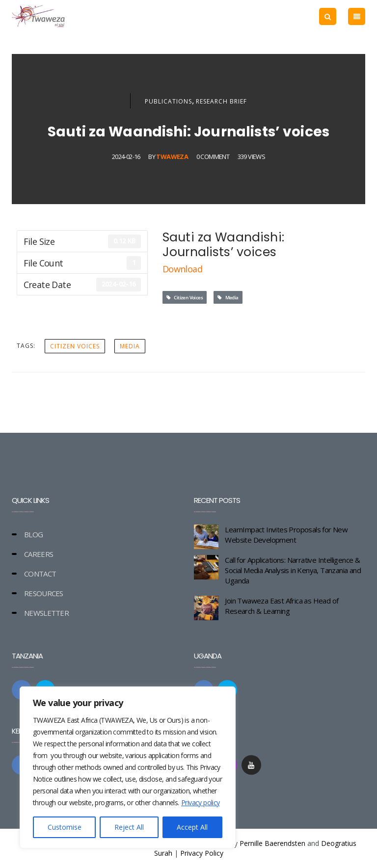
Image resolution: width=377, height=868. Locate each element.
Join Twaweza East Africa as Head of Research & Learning (282, 606)
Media (228, 297)
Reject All (129, 827)
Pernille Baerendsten (272, 843)
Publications (168, 101)
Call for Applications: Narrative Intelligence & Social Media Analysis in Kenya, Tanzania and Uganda (293, 570)
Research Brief (221, 101)
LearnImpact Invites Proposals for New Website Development (286, 535)
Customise (65, 827)
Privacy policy (201, 802)
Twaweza (172, 157)
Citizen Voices (185, 297)
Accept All (192, 827)
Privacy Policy (202, 853)
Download (182, 269)
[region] (128, 767)
